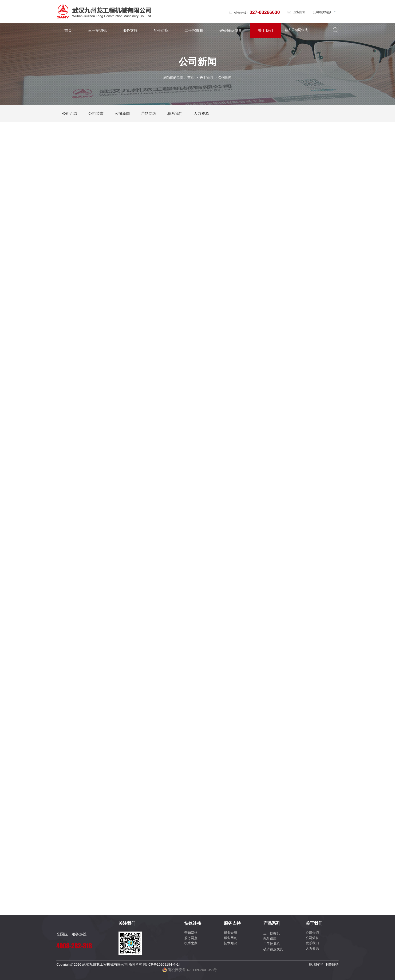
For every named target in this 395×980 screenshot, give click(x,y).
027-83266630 (265, 12)
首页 (68, 30)
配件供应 (161, 30)
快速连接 (193, 924)
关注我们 (127, 924)
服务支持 (130, 30)
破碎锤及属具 (231, 30)
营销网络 (149, 114)
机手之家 (191, 944)
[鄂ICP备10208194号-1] (157, 966)
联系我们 (175, 114)
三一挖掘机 (97, 30)
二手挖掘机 (194, 30)
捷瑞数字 (316, 966)
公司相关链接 (325, 12)
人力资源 (201, 114)
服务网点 (191, 939)
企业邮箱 (296, 12)
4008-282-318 (74, 947)
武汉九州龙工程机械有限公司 (103, 966)
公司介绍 (70, 114)
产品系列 (272, 924)
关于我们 (265, 30)
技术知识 (230, 944)
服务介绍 (230, 934)
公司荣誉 (96, 114)
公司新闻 (122, 114)
